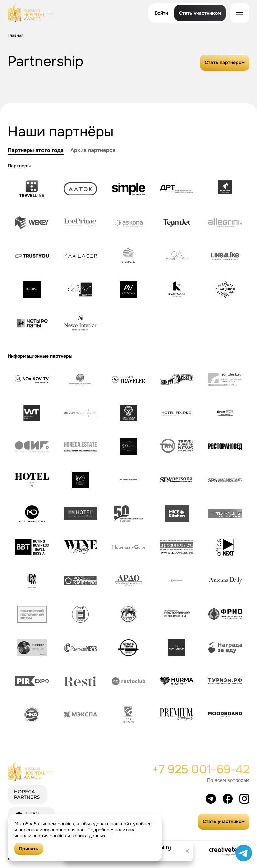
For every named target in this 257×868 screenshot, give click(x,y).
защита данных (88, 836)
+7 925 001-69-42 (200, 769)
